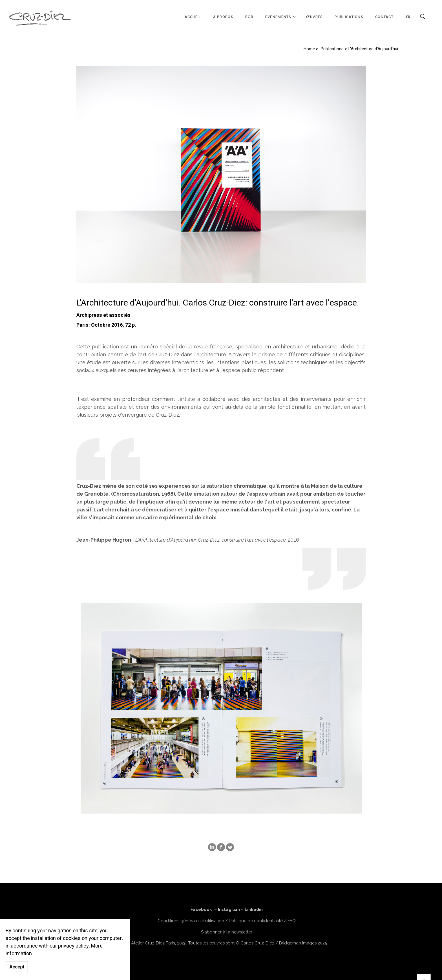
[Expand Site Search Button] (423, 17)
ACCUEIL (193, 17)
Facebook (201, 909)
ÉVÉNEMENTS (278, 17)
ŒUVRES (315, 17)
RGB (249, 17)
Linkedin (254, 909)
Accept (17, 967)
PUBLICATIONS (349, 17)
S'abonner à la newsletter (226, 932)
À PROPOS (223, 17)
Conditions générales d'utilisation (191, 921)
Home (309, 49)
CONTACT (384, 17)
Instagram (229, 909)
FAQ (292, 921)
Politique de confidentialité (256, 921)
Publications (332, 49)
